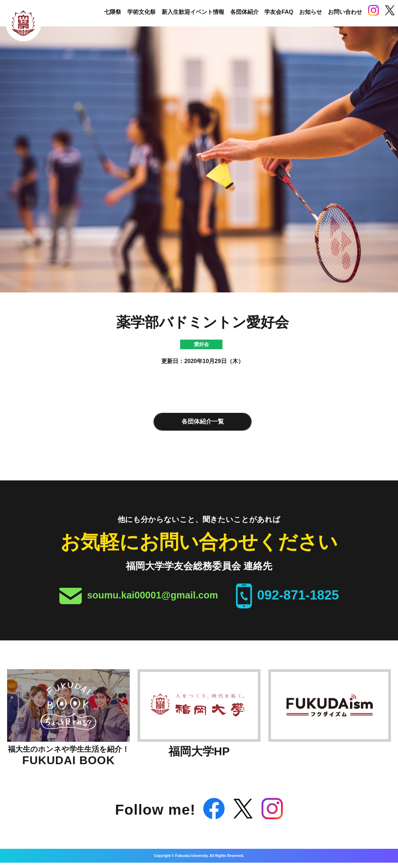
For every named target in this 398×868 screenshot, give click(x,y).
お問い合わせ (345, 12)
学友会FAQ (279, 12)
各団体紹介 (244, 12)
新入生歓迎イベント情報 (193, 12)
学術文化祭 (141, 12)
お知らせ (311, 12)
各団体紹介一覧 (203, 422)
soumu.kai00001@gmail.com (152, 595)
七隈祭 (113, 12)
